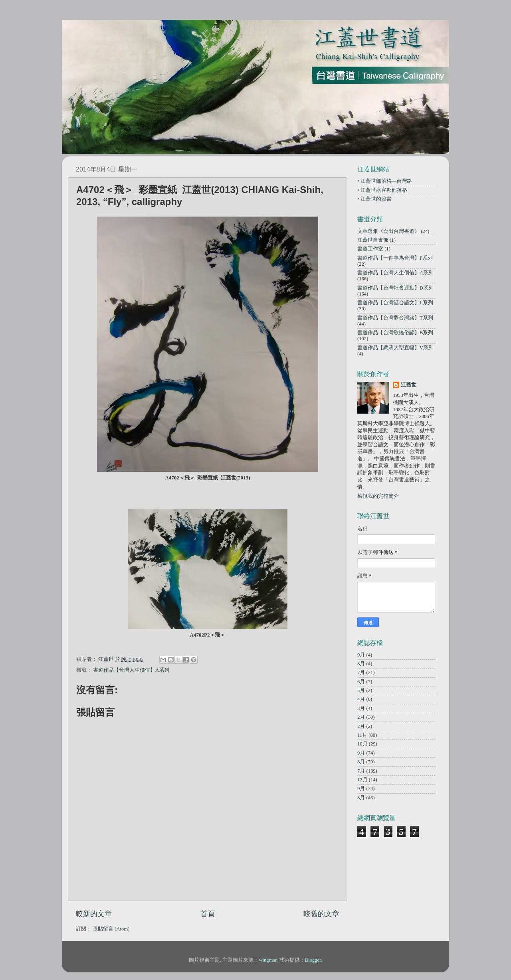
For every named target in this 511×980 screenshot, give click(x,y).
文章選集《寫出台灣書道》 (388, 231)
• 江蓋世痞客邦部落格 (382, 190)
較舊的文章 (321, 914)
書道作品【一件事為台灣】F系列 (395, 258)
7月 (361, 672)
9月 (361, 655)
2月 (361, 717)
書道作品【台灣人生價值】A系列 (131, 670)
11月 (362, 735)
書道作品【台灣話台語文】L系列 (395, 303)
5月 (361, 690)
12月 (362, 780)
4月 (361, 699)
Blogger (313, 960)
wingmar (267, 960)
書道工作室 (370, 249)
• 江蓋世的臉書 (374, 199)
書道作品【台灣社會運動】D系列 (395, 288)
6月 (361, 682)
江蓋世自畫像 (373, 240)
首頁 (208, 914)
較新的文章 (94, 914)
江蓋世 (409, 385)
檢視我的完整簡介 (378, 496)
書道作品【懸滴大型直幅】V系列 (395, 348)
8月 (361, 664)
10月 (362, 744)
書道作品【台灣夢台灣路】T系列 (395, 318)
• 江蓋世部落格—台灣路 (385, 181)
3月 (361, 708)
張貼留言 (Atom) (111, 929)
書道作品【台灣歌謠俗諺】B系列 (395, 333)
